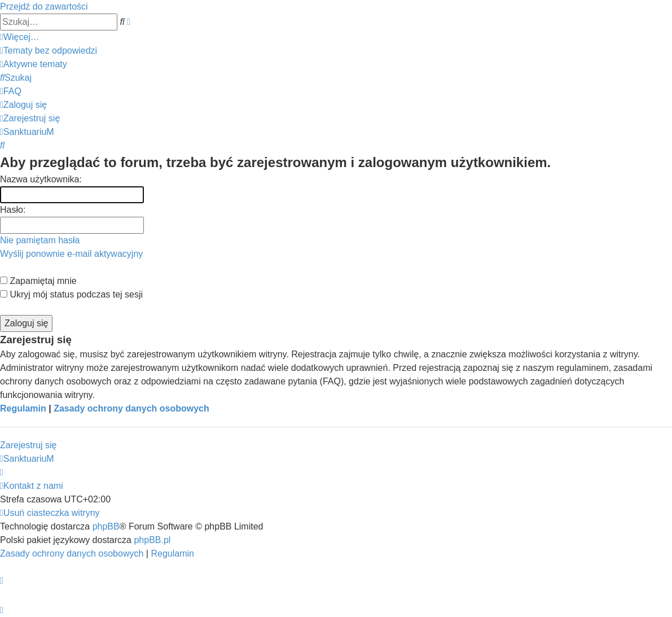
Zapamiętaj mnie (38, 281)
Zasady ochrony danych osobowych (131, 408)
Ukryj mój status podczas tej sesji (71, 294)
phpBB (106, 526)
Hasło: (13, 210)
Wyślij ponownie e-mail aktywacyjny (71, 254)
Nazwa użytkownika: (41, 179)
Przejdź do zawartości (44, 6)
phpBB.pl (152, 540)
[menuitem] (49, 51)
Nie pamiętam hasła (40, 240)
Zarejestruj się (28, 445)
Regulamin (23, 408)
